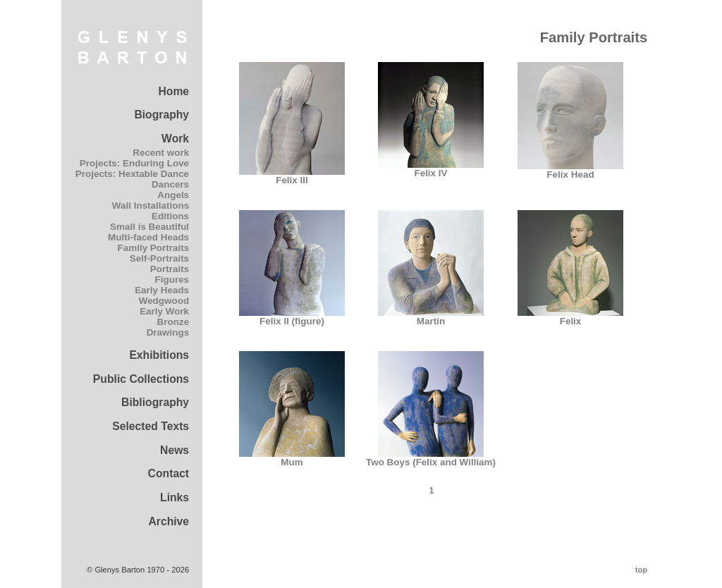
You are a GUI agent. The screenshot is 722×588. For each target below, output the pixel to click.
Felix (570, 317)
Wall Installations (151, 206)
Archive (169, 521)
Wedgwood (164, 301)
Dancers (170, 184)
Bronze (173, 322)
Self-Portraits (159, 258)
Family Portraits (154, 248)
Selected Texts (151, 426)
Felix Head (570, 170)
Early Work (164, 311)
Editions (170, 216)
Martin (431, 317)
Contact (169, 473)
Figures (172, 280)
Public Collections (141, 379)
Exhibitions (159, 355)
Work (175, 139)
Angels (173, 195)
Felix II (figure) (292, 317)
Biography (161, 115)
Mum (292, 458)
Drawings (168, 332)
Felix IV (431, 169)
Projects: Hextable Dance (132, 174)
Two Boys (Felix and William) (431, 458)
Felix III (292, 176)
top (641, 570)
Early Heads (162, 290)
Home (173, 91)
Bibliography (155, 402)
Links (175, 497)
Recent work (161, 153)
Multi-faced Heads (148, 237)
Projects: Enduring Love (134, 163)
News (175, 450)
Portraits (170, 269)
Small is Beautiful (149, 227)
